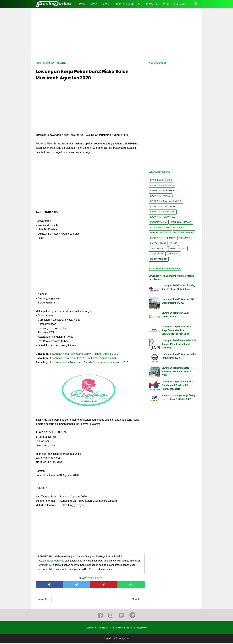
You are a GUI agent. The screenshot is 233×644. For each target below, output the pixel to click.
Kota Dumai (156, 227)
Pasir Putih (156, 238)
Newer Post (44, 600)
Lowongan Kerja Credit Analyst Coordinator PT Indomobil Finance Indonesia (177, 385)
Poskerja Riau (44, 145)
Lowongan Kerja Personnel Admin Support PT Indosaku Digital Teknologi (179, 344)
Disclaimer (143, 629)
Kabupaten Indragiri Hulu (164, 190)
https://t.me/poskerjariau (51, 562)
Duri (169, 180)
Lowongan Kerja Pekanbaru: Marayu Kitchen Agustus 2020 (84, 355)
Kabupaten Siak (159, 222)
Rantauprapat (158, 243)
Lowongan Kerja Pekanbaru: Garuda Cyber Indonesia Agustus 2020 (89, 364)
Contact (102, 629)
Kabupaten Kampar (161, 196)
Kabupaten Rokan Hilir (163, 212)
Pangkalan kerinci (161, 233)
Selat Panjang (158, 249)
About (87, 629)
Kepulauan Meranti (181, 222)
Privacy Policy (122, 629)
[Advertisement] (116, 34)
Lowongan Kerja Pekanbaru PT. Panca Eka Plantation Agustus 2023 (177, 372)
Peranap (171, 238)
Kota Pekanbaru (175, 227)
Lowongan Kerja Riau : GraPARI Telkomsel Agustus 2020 (83, 359)
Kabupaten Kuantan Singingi (166, 201)
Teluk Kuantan (178, 249)
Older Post (137, 600)
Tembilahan (157, 254)
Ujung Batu (173, 254)
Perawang (184, 238)
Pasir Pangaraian (184, 233)
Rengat (173, 243)
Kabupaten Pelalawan (163, 206)
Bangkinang (157, 180)
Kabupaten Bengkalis (162, 185)
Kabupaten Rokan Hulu (163, 217)
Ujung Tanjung (159, 259)
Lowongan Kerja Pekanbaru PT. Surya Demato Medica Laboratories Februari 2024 (177, 330)
